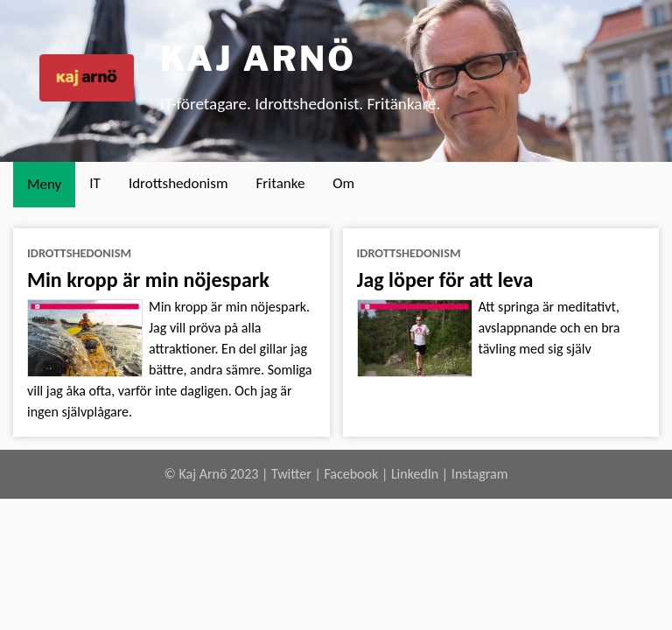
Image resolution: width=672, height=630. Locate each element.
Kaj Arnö (258, 59)
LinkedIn (415, 474)
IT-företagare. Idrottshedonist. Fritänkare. (300, 104)
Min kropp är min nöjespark (148, 280)
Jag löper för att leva (445, 280)
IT (95, 183)
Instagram (480, 474)
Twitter (291, 474)
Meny (44, 184)
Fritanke (281, 183)
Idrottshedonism (178, 183)
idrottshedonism (79, 253)
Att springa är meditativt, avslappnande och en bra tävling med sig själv (549, 328)
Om (343, 183)
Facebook (351, 474)
